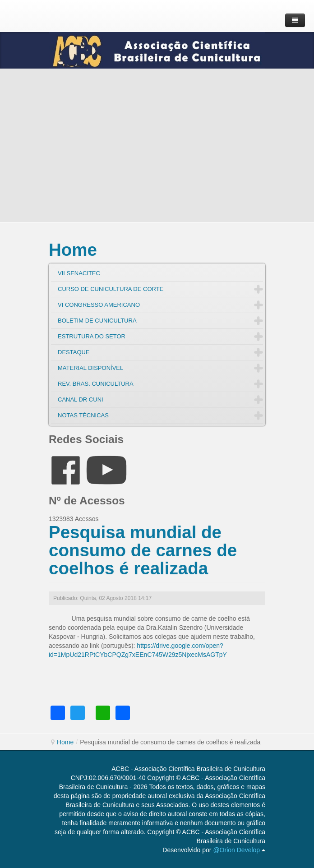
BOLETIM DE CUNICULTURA (97, 321)
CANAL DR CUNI (81, 399)
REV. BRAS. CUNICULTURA (96, 384)
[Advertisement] (157, 146)
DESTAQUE (74, 352)
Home (73, 250)
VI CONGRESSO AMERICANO (99, 305)
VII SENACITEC (79, 273)
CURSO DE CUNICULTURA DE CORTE (111, 289)
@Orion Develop (236, 850)
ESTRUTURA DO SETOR (92, 336)
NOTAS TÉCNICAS (83, 415)
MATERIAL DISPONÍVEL (90, 368)
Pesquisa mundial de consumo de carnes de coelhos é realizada (143, 550)
